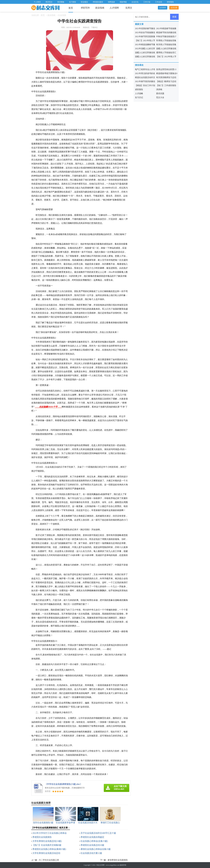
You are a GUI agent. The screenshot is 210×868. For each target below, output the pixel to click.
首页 (71, 8)
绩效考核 (123, 2)
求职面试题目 (98, 2)
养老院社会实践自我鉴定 (92, 837)
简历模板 (61, 2)
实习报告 (73, 2)
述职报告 (139, 89)
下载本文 (94, 27)
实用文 (129, 8)
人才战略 (139, 93)
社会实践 (62, 15)
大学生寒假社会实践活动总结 (46, 853)
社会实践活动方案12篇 (91, 853)
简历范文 (49, 2)
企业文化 (135, 2)
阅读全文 (86, 27)
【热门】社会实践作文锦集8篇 (47, 845)
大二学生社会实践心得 (49, 860)
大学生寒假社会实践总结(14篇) (47, 841)
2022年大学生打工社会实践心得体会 (50, 833)
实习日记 (139, 97)
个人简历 (37, 2)
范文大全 (160, 97)
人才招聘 (114, 8)
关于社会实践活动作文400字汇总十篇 (98, 833)
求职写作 (85, 8)
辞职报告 (170, 2)
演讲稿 (159, 89)
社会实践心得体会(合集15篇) (94, 841)
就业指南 (100, 8)
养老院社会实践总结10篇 (92, 845)
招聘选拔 (111, 2)
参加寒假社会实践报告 (118, 860)
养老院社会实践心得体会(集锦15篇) (49, 849)
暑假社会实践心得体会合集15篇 (96, 849)
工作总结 (159, 2)
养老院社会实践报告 (42, 837)
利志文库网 (100, 865)
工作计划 (147, 2)
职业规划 (84, 2)
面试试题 (160, 93)
